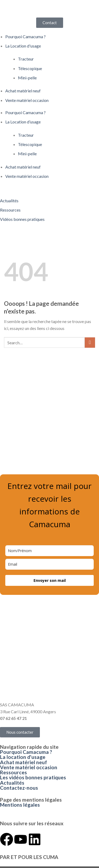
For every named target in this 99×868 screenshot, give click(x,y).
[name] (49, 551)
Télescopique (30, 68)
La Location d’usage (23, 122)
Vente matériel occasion (27, 100)
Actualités (12, 783)
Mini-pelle (27, 78)
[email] (49, 564)
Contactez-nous (19, 788)
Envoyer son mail (50, 580)
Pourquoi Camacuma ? (25, 36)
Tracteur (26, 59)
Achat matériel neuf (23, 91)
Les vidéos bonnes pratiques (33, 777)
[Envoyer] (90, 343)
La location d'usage (23, 757)
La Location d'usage (23, 46)
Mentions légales (20, 805)
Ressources (13, 772)
